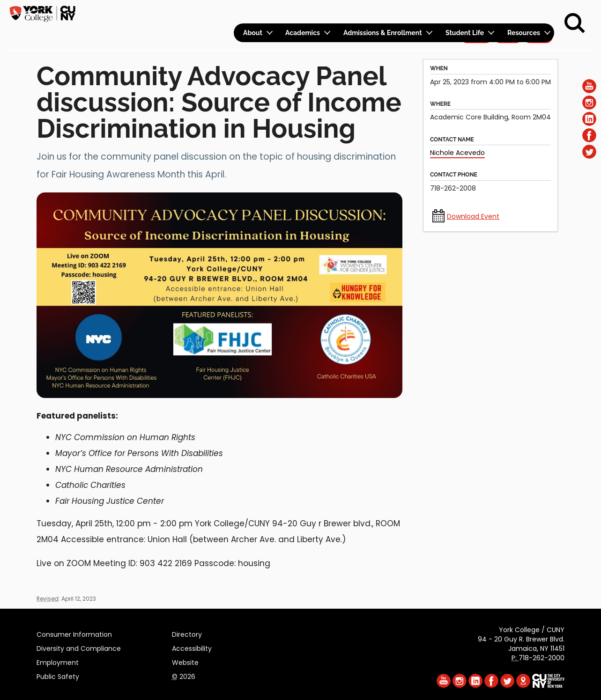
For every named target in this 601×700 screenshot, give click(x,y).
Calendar (431, 12)
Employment (58, 661)
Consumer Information (74, 633)
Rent (538, 12)
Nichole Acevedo (457, 153)
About (253, 33)
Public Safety (58, 675)
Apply (476, 12)
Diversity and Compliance (79, 647)
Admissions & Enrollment (383, 33)
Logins (384, 12)
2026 (184, 675)
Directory (187, 633)
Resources (524, 33)
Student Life (465, 33)
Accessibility (192, 647)
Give (508, 12)
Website (185, 661)
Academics (303, 33)
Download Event (473, 216)
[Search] (575, 23)
